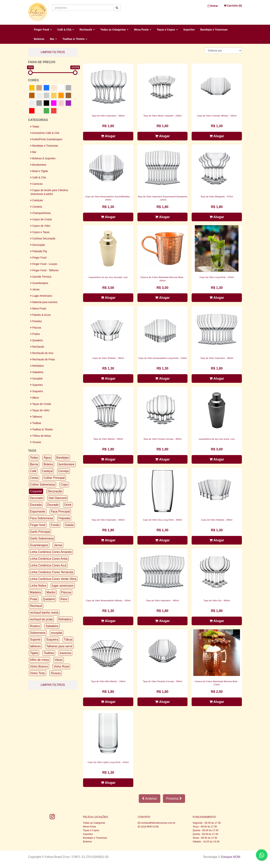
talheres (35, 646)
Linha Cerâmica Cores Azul (48, 565)
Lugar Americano (41, 296)
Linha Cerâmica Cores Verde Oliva (53, 579)
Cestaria (36, 207)
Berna (34, 464)
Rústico (35, 626)
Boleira (48, 464)
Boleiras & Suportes (43, 158)
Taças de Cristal (41, 404)
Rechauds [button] (87, 30)
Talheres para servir (60, 646)
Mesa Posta (38, 308)
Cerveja (63, 471)
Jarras (35, 289)
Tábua (68, 640)
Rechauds (37, 347)
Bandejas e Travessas (214, 30)
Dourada (36, 505)
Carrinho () (233, 6)
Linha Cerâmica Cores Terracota (52, 572)
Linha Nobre (38, 586)
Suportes (189, 30)
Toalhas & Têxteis (42, 429)
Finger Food (38, 258)
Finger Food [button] (43, 30)
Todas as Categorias (94, 823)
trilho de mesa (39, 660)
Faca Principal (60, 511)
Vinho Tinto (37, 673)
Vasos (59, 660)
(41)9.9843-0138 (150, 827)
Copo (64, 485)
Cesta (34, 478)
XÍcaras (56, 673)
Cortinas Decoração (43, 238)
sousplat (57, 633)
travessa (65, 653)
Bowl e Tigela (39, 171)
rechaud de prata (41, 619)
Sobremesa (38, 633)
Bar (33, 152)
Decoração (38, 245)
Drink (68, 505)
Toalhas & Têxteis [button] (75, 39)
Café (33, 471)
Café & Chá (38, 177)
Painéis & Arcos (41, 315)
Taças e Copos (91, 830)
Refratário (37, 366)
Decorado (36, 498)
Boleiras (39, 39)
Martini (51, 592)
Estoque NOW (231, 857)
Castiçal (47, 471)
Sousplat (36, 378)
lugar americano (63, 586)
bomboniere (67, 464)
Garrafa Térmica (41, 277)
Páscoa (36, 328)
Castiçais (37, 200)
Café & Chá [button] (66, 30)
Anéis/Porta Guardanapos (46, 139)
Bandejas (63, 458)
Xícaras (36, 442)
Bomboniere (38, 165)
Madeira (35, 592)
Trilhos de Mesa (41, 436)
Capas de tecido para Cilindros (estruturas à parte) (49, 192)
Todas (35, 127)
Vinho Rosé (61, 666)
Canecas (37, 184)
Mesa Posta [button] (143, 30)
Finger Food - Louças (44, 264)
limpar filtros (53, 52)
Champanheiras (41, 213)
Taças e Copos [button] (167, 30)
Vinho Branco (39, 666)
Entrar (213, 6)
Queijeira (37, 340)
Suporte (35, 640)
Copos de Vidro (40, 226)
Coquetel (36, 491)
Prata (34, 599)
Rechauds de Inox (42, 353)
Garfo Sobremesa (42, 538)
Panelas (36, 321)
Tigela (34, 653)
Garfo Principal (40, 532)
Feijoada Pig (39, 251)
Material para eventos (44, 302)
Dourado (53, 505)
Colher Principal (54, 478)
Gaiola (69, 525)
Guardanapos (39, 283)
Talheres (36, 417)
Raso (64, 599)
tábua (35, 398)
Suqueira (37, 391)
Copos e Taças (40, 232)
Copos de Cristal (41, 219)
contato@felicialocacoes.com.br (158, 823)
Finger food (38, 525)
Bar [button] (53, 39)
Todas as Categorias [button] (114, 30)
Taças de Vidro (40, 410)
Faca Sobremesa (41, 518)
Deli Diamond (58, 498)
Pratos (35, 334)
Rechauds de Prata (43, 359)
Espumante (38, 511)
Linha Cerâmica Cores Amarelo (51, 552)
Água (47, 458)
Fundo (55, 525)
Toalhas (36, 423)
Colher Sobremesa (42, 485)
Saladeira (37, 372)
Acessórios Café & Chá (45, 133)
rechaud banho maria (44, 613)
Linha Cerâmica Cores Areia (49, 559)
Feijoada (64, 518)
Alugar (108, 136)
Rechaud (36, 606)
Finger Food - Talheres (45, 270)
